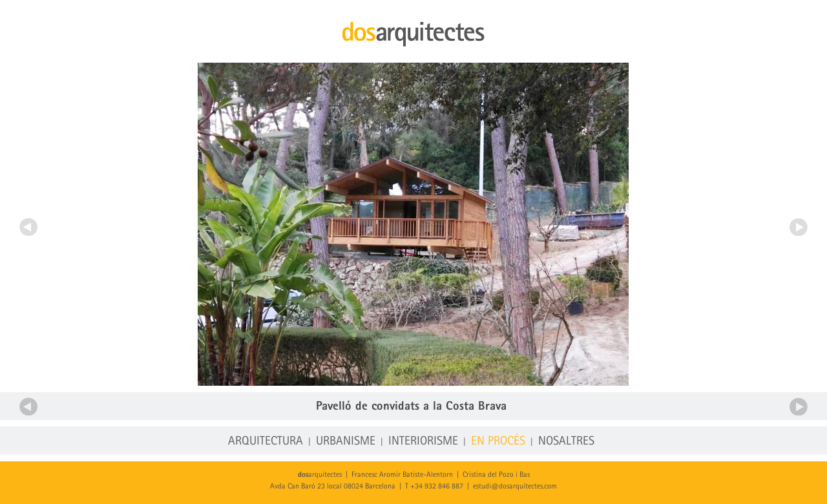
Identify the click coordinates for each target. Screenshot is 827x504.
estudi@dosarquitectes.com (515, 487)
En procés (498, 442)
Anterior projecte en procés (28, 406)
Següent (799, 227)
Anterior (28, 227)
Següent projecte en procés (799, 406)
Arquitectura (266, 442)
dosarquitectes (413, 34)
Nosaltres (566, 442)
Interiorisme (423, 442)
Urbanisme (346, 442)
